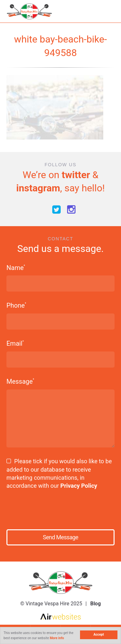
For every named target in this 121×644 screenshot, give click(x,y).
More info (57, 638)
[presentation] (52, 507)
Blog (96, 604)
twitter (76, 175)
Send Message (60, 537)
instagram (38, 188)
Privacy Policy (79, 486)
